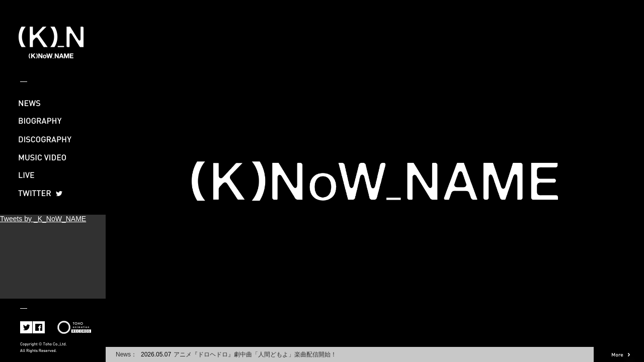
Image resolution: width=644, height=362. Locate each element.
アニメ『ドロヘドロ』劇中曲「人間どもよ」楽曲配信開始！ (255, 354)
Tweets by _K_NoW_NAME (43, 219)
